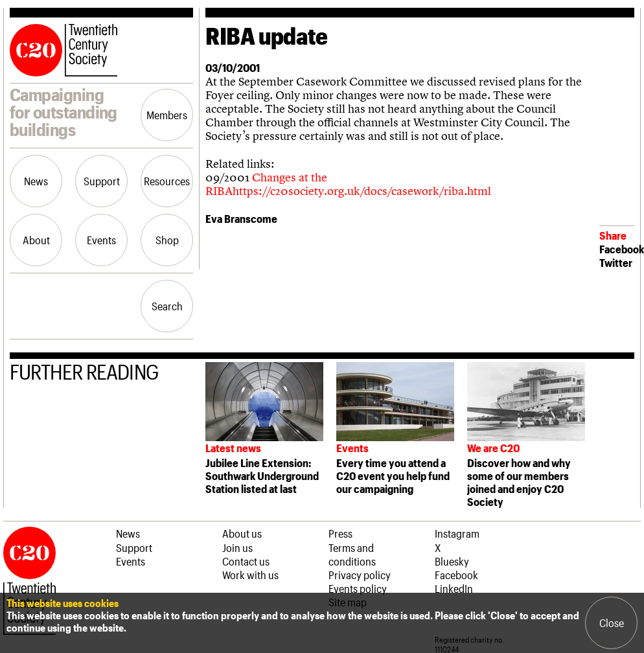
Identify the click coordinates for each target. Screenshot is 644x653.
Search (167, 306)
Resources (167, 181)
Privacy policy (360, 575)
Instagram (457, 533)
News (36, 181)
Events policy (358, 588)
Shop (167, 240)
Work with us (250, 575)
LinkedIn (454, 588)
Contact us (246, 561)
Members (167, 115)
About (36, 240)
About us (242, 533)
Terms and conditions (352, 554)
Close (612, 623)
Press (340, 533)
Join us (237, 547)
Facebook (622, 249)
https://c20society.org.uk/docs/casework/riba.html (362, 191)
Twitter (616, 262)
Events (101, 240)
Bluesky (452, 561)
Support (102, 181)
